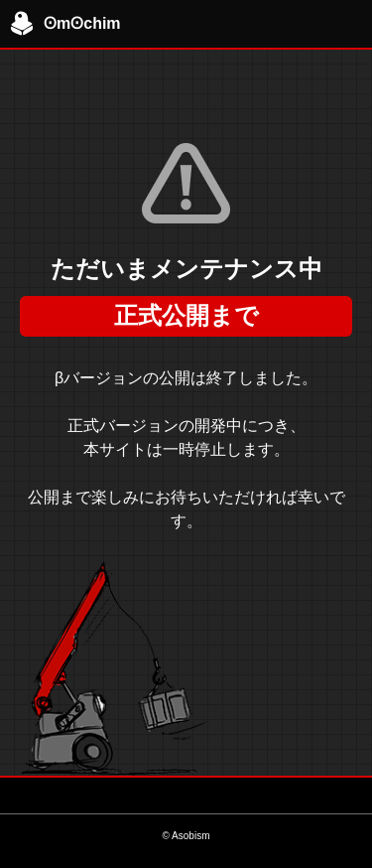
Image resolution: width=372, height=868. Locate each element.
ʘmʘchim (65, 24)
